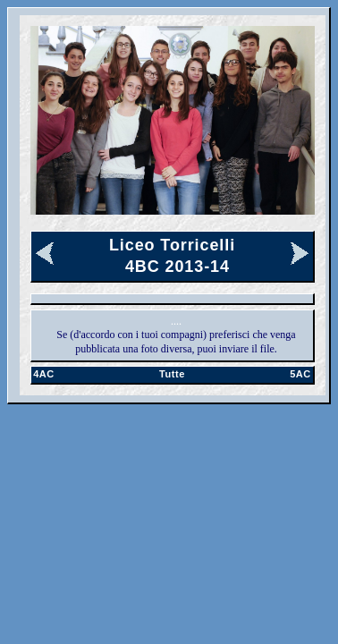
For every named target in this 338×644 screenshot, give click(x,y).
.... (176, 321)
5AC (300, 374)
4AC (44, 374)
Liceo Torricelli (172, 245)
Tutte (172, 374)
